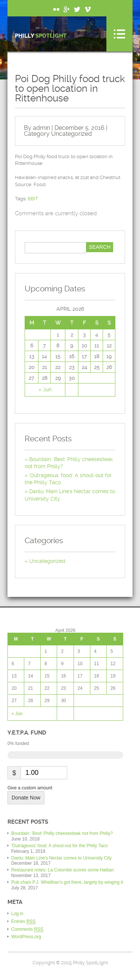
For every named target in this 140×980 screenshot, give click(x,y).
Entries (23, 922)
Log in (17, 914)
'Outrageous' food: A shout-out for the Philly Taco (60, 846)
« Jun (45, 389)
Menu (119, 34)
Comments (27, 929)
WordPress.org (26, 937)
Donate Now (26, 798)
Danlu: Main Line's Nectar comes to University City (61, 858)
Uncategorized (71, 134)
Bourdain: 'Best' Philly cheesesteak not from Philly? (62, 833)
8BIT (33, 199)
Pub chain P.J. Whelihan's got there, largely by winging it (67, 882)
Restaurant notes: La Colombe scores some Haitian (63, 870)
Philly (41, 36)
